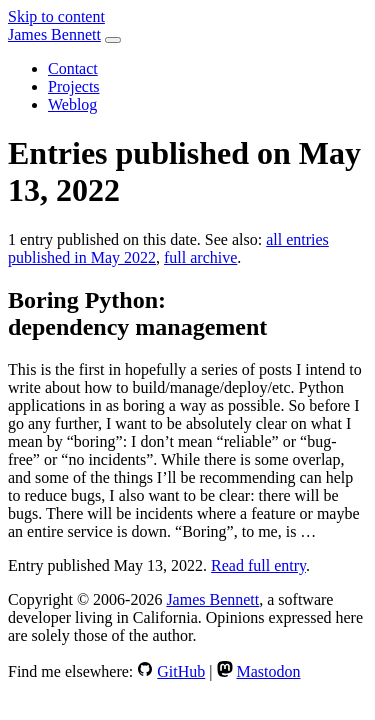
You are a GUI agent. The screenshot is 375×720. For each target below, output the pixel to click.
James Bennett (54, 34)
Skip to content (56, 16)
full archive (200, 257)
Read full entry (258, 565)
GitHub (181, 671)
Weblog (72, 104)
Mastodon (269, 671)
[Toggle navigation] (113, 40)
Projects (74, 86)
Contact (73, 68)
